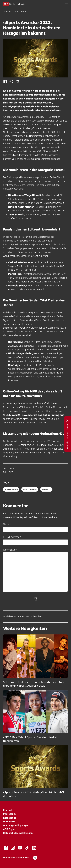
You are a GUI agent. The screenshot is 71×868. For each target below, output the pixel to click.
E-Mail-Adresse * (12, 537)
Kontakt (8, 810)
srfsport (46, 489)
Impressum (9, 814)
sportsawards (30, 489)
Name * (7, 524)
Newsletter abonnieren (20, 858)
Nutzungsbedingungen (16, 825)
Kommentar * (10, 550)
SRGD (16, 12)
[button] (66, 4)
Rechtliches (10, 818)
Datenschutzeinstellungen (18, 833)
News (23, 12)
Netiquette (9, 822)
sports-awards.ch (13, 419)
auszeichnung (11, 489)
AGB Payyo (9, 829)
